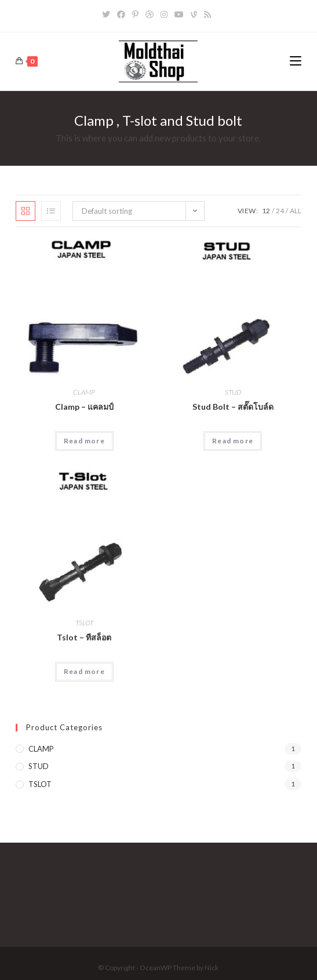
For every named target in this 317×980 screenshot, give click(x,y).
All (296, 211)
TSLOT (84, 623)
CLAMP (84, 392)
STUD (233, 392)
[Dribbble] (150, 14)
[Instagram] (164, 14)
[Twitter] (108, 14)
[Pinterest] (135, 14)
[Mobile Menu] (296, 61)
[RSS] (207, 14)
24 (280, 211)
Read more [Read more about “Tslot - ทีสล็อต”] (84, 671)
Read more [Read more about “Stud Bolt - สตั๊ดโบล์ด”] (233, 441)
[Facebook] (121, 14)
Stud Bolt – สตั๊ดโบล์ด (233, 407)
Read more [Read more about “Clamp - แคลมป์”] (84, 441)
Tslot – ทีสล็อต (84, 637)
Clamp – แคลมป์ (84, 407)
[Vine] (194, 14)
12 (266, 211)
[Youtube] (179, 14)
